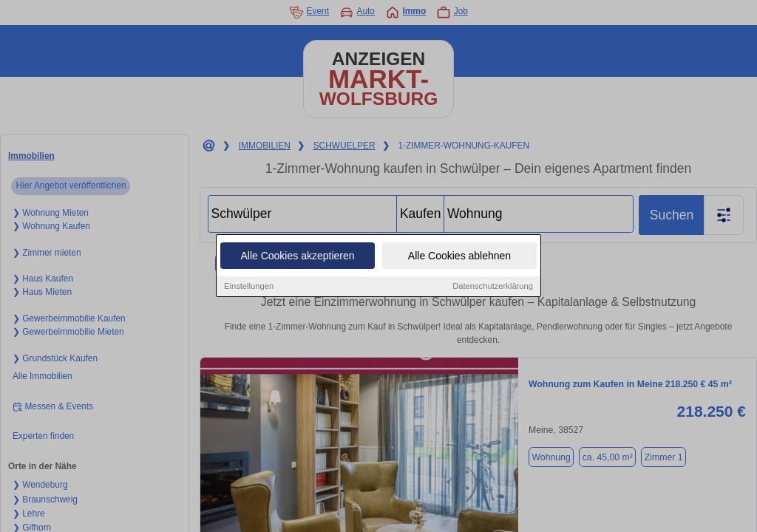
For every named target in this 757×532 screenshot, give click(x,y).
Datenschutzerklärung (493, 286)
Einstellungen (249, 286)
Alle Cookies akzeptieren (297, 256)
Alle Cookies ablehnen (459, 256)
